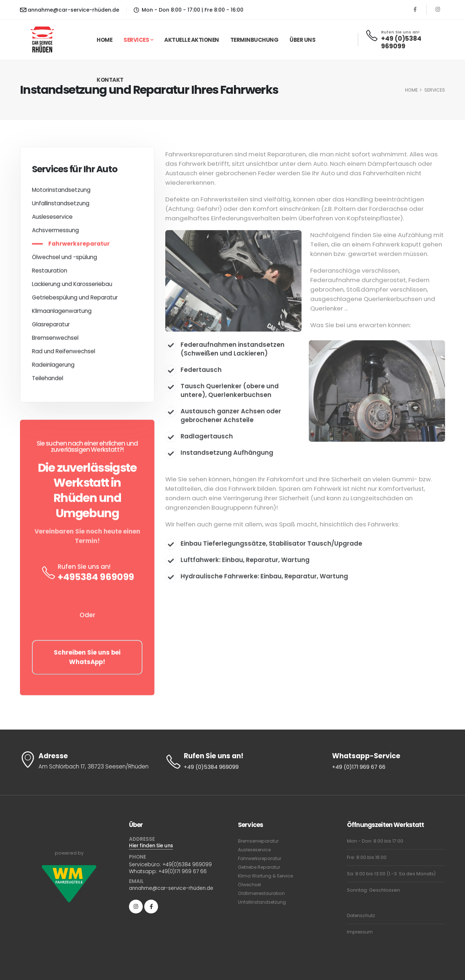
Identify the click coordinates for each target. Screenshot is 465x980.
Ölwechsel (250, 885)
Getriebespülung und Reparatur (75, 300)
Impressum (360, 932)
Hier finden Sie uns (153, 846)
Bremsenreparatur (260, 841)
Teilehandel (48, 381)
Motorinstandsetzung (61, 192)
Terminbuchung (254, 40)
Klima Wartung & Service (267, 876)
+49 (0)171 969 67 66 (359, 767)
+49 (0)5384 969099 (401, 43)
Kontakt (110, 80)
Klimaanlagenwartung (62, 314)
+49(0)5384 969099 (188, 865)
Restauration (50, 273)
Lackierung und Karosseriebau (72, 287)
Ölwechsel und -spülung (64, 260)
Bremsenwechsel (55, 340)
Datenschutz (361, 915)
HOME (411, 90)
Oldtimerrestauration (263, 893)
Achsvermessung (55, 233)
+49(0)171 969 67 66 (183, 872)
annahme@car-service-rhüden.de (70, 10)
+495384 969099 (96, 580)
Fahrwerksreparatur (79, 246)
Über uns (302, 40)
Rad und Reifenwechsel (64, 354)
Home (104, 40)
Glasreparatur (51, 327)
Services (136, 40)
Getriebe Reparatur (261, 867)
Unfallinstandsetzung (61, 206)
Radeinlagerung (53, 367)
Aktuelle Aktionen (192, 40)
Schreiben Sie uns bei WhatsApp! (87, 660)
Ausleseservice (52, 219)
